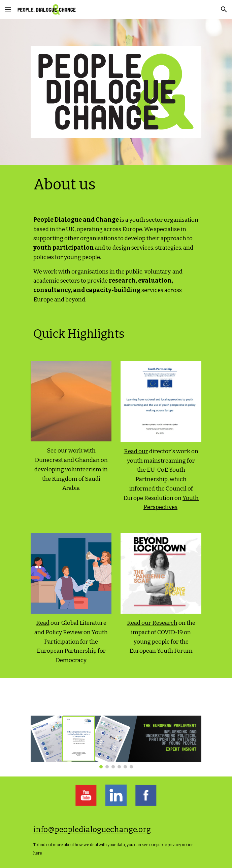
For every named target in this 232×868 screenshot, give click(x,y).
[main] (116, 185)
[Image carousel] (116, 742)
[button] (8, 9)
